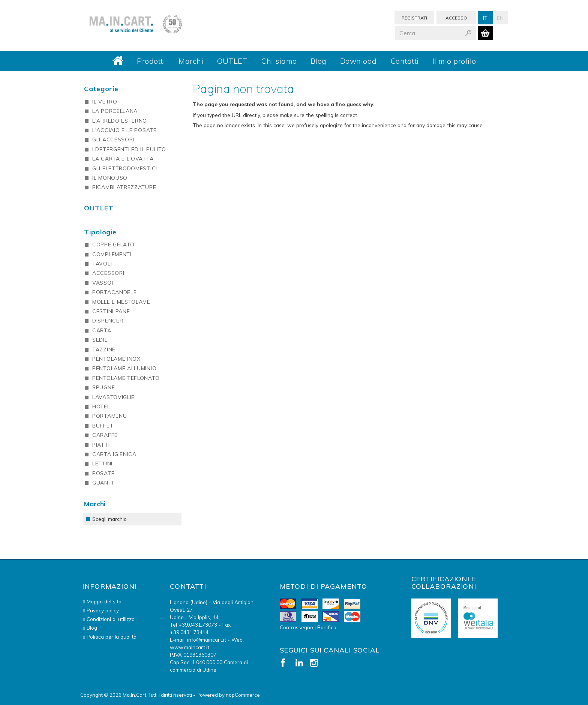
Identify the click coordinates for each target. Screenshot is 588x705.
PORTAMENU (109, 416)
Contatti (405, 61)
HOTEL (101, 406)
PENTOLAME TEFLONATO (126, 378)
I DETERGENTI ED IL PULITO (129, 149)
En (500, 18)
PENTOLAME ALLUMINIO (124, 368)
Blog (319, 61)
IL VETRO (105, 102)
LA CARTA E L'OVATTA (123, 159)
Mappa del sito (104, 601)
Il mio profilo (454, 61)
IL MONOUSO (110, 178)
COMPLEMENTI (112, 254)
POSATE (103, 473)
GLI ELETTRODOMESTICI (125, 168)
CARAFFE (105, 435)
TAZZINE (104, 349)
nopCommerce (243, 695)
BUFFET (103, 426)
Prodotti (151, 61)
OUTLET (232, 61)
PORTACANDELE (114, 292)
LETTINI (102, 463)
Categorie (101, 89)
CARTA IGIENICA (114, 454)
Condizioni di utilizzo (111, 619)
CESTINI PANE (111, 311)
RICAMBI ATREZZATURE (124, 187)
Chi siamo (279, 61)
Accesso (456, 18)
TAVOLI (102, 264)
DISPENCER (108, 321)
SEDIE (100, 340)
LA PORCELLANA (115, 111)
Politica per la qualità (112, 637)
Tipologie (100, 232)
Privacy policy (103, 610)
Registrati (414, 18)
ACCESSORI (108, 273)
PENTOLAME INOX (116, 359)
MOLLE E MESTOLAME (121, 302)
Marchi (191, 61)
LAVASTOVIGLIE (113, 397)
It (485, 18)
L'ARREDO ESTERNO (120, 121)
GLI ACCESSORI (113, 139)
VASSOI (103, 283)
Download (358, 61)
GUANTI (103, 483)
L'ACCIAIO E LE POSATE (124, 130)
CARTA (102, 330)
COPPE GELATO (113, 244)
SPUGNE (103, 387)
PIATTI (101, 445)
